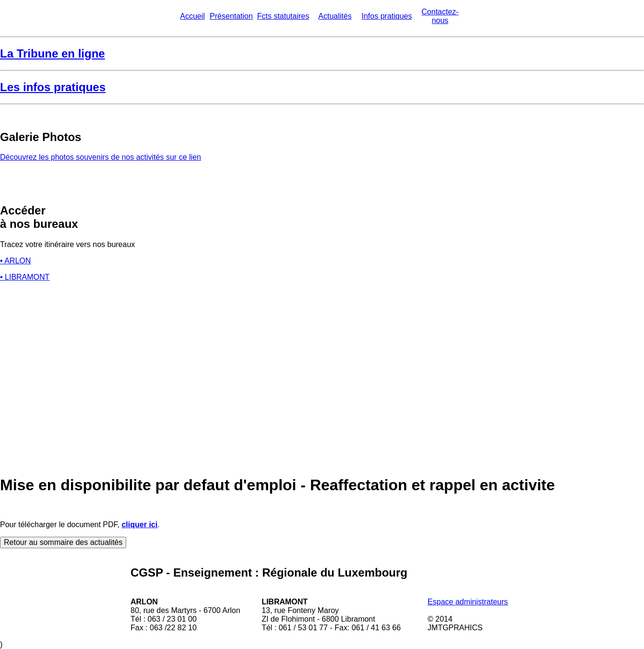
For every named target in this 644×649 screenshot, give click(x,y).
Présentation (231, 16)
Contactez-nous (440, 16)
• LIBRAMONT (25, 277)
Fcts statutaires (283, 16)
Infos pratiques (387, 16)
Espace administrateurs (468, 602)
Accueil (192, 16)
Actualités (335, 16)
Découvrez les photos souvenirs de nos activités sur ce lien (101, 157)
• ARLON (15, 261)
